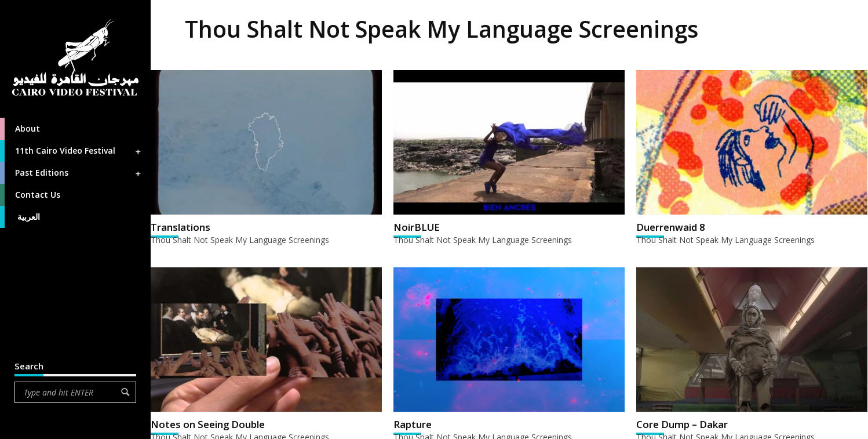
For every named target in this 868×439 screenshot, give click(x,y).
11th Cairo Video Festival (71, 151)
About (20, 129)
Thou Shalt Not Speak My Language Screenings (240, 240)
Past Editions (71, 173)
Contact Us (30, 195)
